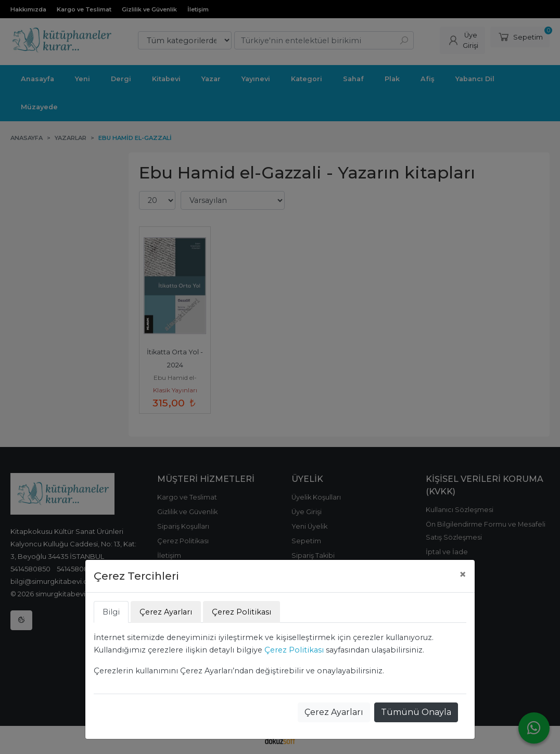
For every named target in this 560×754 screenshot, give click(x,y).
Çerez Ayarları (334, 712)
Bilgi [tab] (111, 612)
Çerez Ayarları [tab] (166, 612)
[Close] (463, 574)
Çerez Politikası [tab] (241, 612)
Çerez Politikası (294, 650)
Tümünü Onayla (416, 712)
